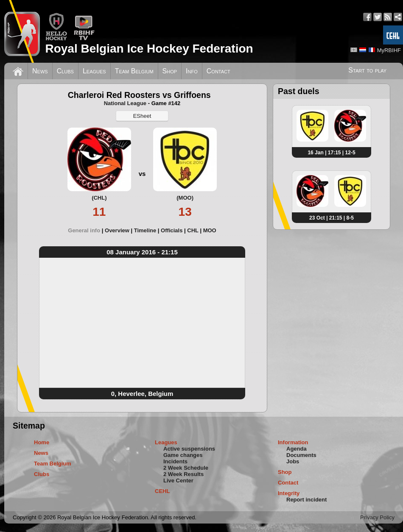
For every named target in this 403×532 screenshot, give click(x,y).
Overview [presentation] (117, 230)
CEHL (162, 491)
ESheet (142, 116)
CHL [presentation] (193, 230)
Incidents (175, 461)
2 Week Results (183, 474)
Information (293, 442)
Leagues (94, 71)
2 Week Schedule (186, 468)
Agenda (297, 449)
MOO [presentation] (210, 230)
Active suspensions (189, 449)
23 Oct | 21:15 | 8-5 (332, 218)
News (40, 71)
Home (42, 442)
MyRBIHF (389, 50)
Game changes (183, 455)
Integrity (289, 493)
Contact (218, 71)
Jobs (293, 461)
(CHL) (99, 198)
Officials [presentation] (172, 230)
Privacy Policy (377, 517)
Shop (170, 71)
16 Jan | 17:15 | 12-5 (331, 153)
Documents (301, 455)
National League (125, 103)
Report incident (306, 500)
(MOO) (185, 198)
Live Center (178, 480)
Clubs (65, 71)
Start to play (367, 70)
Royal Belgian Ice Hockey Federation (149, 49)
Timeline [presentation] (145, 230)
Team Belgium (134, 71)
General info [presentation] (84, 230)
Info (192, 71)
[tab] (86, 230)
